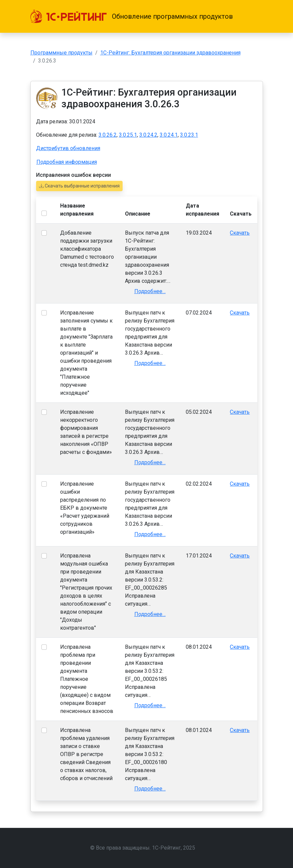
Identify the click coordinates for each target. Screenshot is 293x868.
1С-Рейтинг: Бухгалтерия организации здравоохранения (170, 53)
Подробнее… (150, 291)
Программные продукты (61, 53)
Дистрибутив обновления (68, 148)
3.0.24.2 (148, 135)
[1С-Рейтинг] (68, 16)
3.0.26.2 (108, 135)
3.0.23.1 (189, 135)
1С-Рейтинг (166, 848)
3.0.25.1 (128, 135)
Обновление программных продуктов (172, 16)
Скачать (240, 233)
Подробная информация (67, 162)
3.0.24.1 (169, 135)
